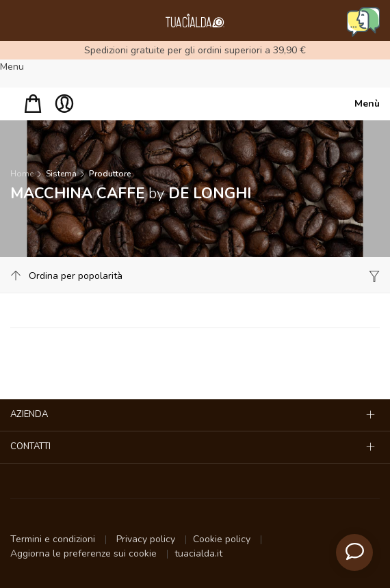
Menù (367, 104)
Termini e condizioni (54, 539)
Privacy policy (147, 539)
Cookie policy (223, 539)
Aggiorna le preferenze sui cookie (85, 553)
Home (22, 174)
